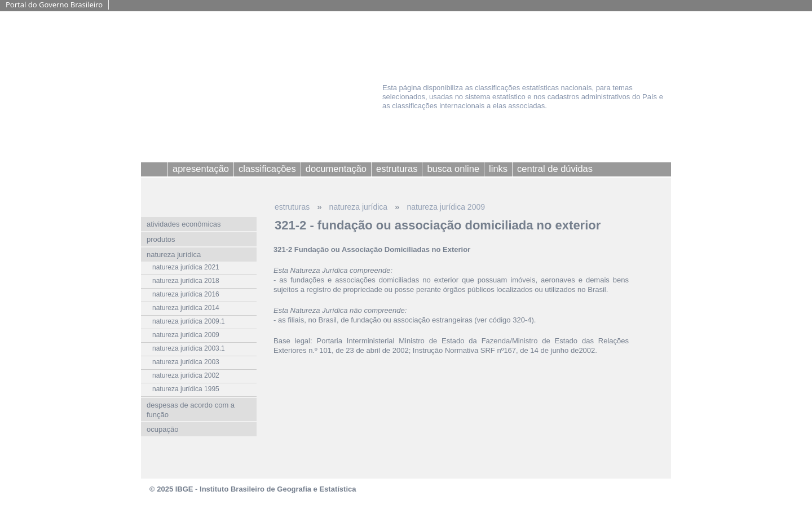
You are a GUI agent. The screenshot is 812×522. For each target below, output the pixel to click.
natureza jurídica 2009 (446, 207)
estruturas (292, 207)
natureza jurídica (359, 207)
